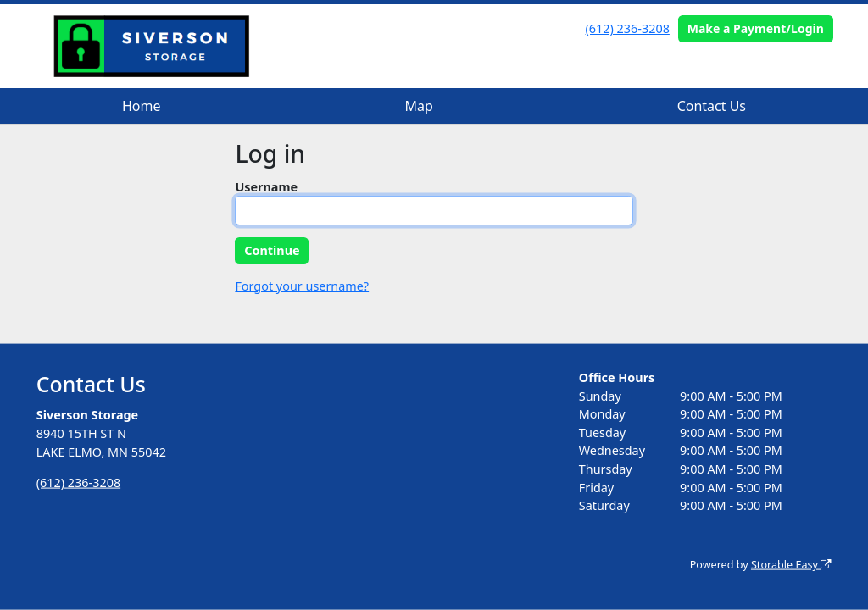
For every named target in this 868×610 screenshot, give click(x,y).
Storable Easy (791, 565)
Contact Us (712, 106)
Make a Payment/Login (756, 28)
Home (142, 106)
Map (418, 106)
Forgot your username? (302, 286)
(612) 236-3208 (628, 28)
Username (266, 187)
